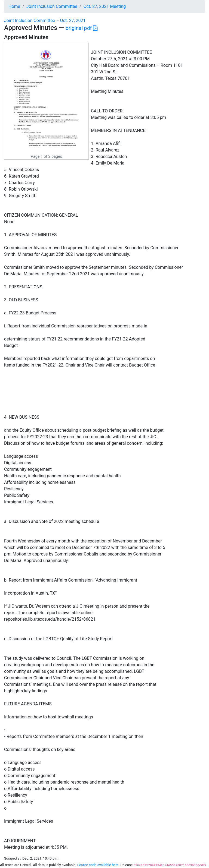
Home (14, 6)
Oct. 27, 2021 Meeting (104, 6)
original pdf (82, 28)
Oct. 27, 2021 (73, 20)
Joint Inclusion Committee (52, 6)
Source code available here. (99, 865)
